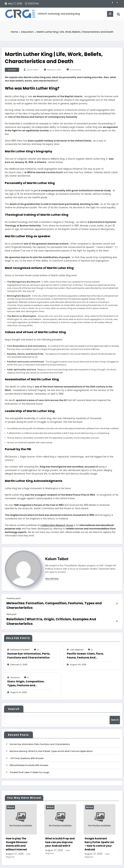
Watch (11, 794)
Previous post (13, 599)
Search (14, 698)
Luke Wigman (77, 638)
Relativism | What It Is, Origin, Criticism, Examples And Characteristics (52, 613)
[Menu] (108, 14)
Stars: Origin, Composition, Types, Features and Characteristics (26, 672)
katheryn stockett (20, 638)
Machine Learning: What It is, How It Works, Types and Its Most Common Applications (51, 738)
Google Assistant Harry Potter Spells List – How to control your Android (99, 831)
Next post (11, 609)
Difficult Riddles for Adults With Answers (29, 752)
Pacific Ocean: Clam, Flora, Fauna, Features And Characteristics (85, 645)
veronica (15, 666)
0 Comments (75, 70)
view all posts (52, 579)
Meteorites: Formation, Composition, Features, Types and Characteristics (54, 603)
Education (12, 70)
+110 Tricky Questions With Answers (27, 745)
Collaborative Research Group (57, 525)
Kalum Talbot (33, 70)
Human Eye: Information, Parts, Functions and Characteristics (29, 645)
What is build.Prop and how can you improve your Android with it (60, 829)
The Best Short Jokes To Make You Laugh (29, 759)
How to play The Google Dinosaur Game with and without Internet (17, 831)
